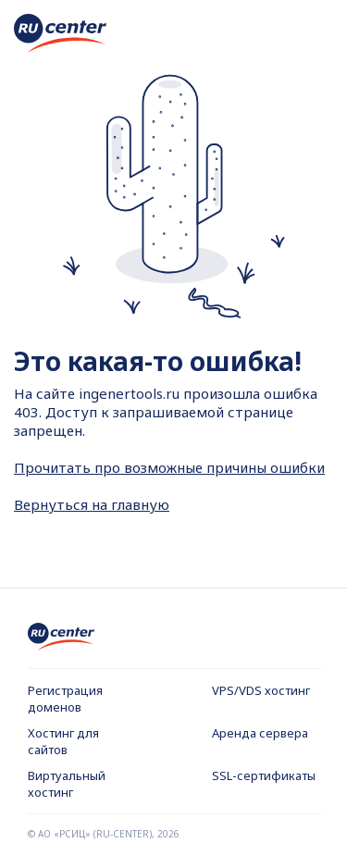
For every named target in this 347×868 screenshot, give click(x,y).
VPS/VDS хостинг (261, 690)
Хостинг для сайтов (63, 741)
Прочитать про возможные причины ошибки (169, 467)
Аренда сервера (260, 733)
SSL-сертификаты (264, 775)
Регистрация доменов (65, 699)
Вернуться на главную (92, 504)
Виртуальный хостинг (67, 784)
